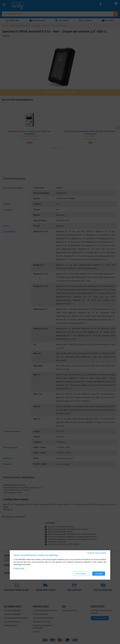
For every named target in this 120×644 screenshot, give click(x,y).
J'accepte (99, 574)
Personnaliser (81, 574)
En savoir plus (19, 568)
